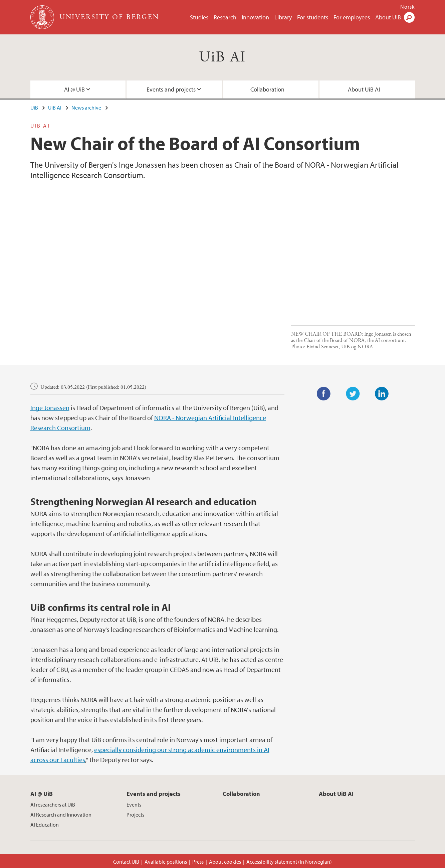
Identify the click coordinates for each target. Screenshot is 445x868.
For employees (352, 17)
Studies (199, 17)
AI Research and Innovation (61, 815)
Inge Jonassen (50, 408)
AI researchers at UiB (53, 805)
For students (313, 17)
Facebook (324, 394)
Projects (135, 815)
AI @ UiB (74, 89)
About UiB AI (364, 89)
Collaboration (267, 89)
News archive (86, 108)
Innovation (255, 17)
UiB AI (222, 57)
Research (225, 17)
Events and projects (171, 89)
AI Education (45, 825)
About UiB (388, 17)
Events (134, 805)
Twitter (353, 394)
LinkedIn (382, 394)
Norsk (408, 7)
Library (283, 17)
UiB (34, 108)
